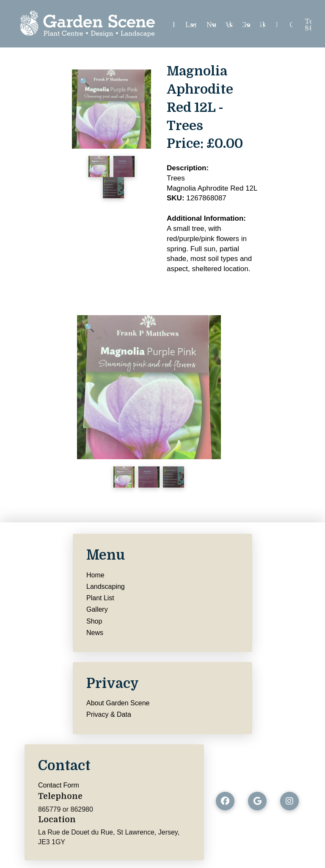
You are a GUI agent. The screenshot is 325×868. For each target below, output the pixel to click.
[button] (84, 82)
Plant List (100, 598)
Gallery (97, 609)
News (95, 633)
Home (95, 575)
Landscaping (106, 587)
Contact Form (59, 785)
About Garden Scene (118, 703)
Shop (94, 621)
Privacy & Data (109, 714)
